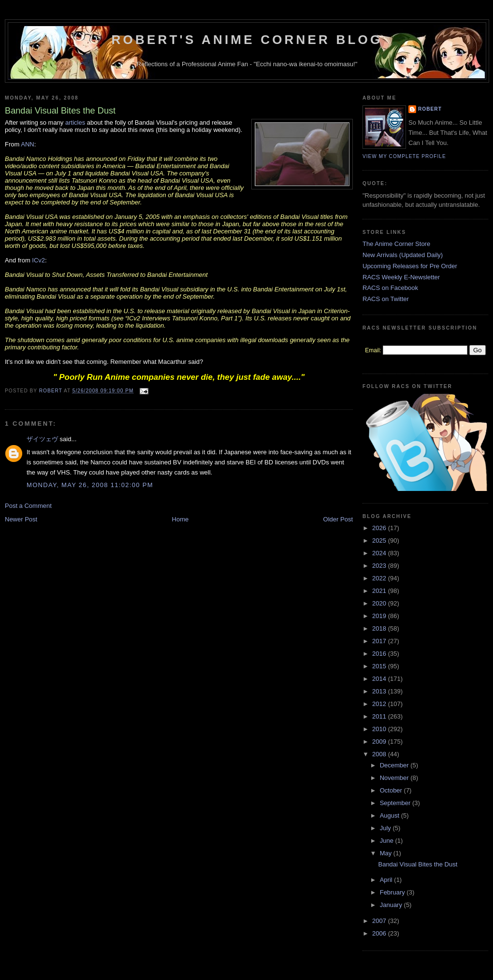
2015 (380, 666)
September (396, 803)
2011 (380, 716)
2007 (380, 921)
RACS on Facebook (390, 288)
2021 (380, 591)
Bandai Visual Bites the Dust (418, 864)
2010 (380, 729)
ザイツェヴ (42, 439)
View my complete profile (404, 156)
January (392, 905)
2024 (380, 553)
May (387, 853)
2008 (380, 754)
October (392, 790)
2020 (380, 603)
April (387, 880)
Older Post (338, 519)
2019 (380, 616)
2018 (380, 628)
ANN (27, 144)
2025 (380, 540)
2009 (380, 742)
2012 (380, 704)
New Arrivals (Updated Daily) (403, 255)
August (391, 815)
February (393, 892)
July (386, 828)
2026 (380, 528)
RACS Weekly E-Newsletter (401, 277)
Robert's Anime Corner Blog (247, 40)
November (395, 778)
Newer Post (21, 519)
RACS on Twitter (386, 299)
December (395, 765)
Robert (430, 109)
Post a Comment (28, 506)
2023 (380, 566)
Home (181, 519)
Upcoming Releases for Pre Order (410, 266)
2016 (380, 654)
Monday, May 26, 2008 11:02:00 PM (90, 485)
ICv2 (38, 260)
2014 (380, 679)
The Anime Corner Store (396, 244)
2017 (380, 641)
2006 (380, 933)
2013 (380, 691)
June (388, 841)
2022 (380, 578)
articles (75, 122)
